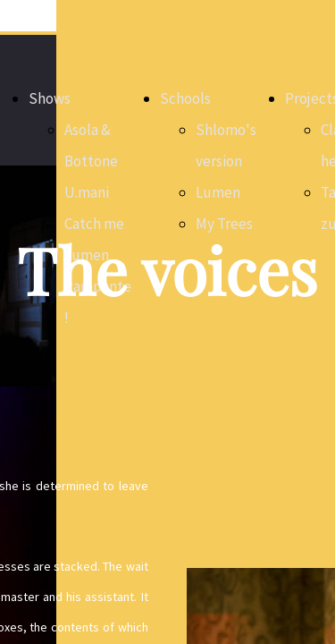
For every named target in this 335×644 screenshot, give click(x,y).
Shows (50, 98)
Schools (185, 98)
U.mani (87, 192)
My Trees (224, 224)
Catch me (94, 224)
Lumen (218, 192)
